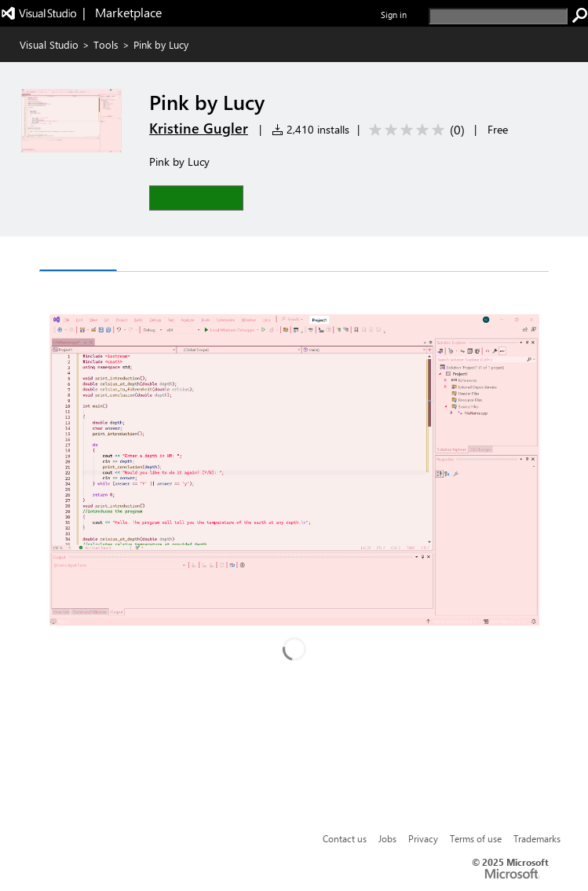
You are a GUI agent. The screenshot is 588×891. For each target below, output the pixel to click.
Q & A (146, 256)
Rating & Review (232, 256)
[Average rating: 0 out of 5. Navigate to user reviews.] (414, 130)
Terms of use (476, 838)
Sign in (394, 15)
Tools (106, 44)
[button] (196, 198)
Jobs (387, 838)
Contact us (345, 838)
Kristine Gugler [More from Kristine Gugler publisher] (199, 128)
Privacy (423, 838)
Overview (78, 255)
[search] (498, 16)
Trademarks (537, 838)
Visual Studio (49, 44)
